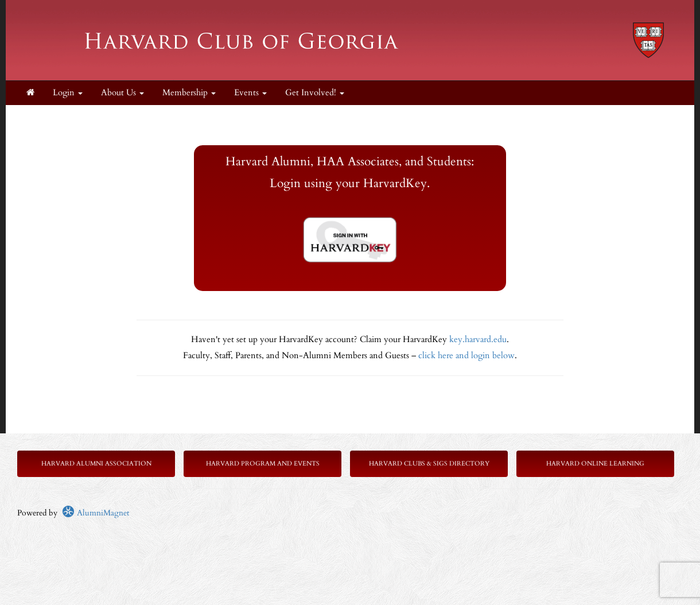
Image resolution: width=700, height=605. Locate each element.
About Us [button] (122, 93)
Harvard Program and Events (263, 464)
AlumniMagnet (96, 513)
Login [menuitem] (68, 93)
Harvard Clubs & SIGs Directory (429, 464)
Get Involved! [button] (315, 93)
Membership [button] (189, 93)
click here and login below (466, 356)
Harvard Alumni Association (96, 464)
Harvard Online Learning (595, 464)
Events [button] (250, 93)
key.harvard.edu (478, 340)
